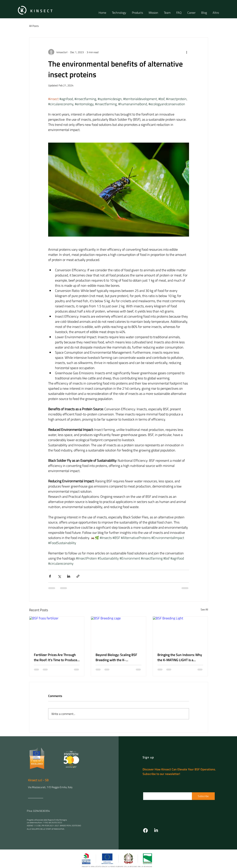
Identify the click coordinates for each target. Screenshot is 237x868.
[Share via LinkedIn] (69, 576)
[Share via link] (78, 576)
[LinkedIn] (156, 830)
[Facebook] (145, 830)
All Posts (34, 26)
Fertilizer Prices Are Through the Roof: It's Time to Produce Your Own (55, 657)
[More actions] (187, 52)
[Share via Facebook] (50, 576)
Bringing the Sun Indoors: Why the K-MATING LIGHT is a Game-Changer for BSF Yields (180, 657)
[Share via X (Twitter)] (59, 576)
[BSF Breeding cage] (118, 632)
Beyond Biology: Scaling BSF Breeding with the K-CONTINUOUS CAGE (116, 657)
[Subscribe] (203, 796)
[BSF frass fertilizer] (57, 632)
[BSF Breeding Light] (180, 632)
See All (204, 609)
